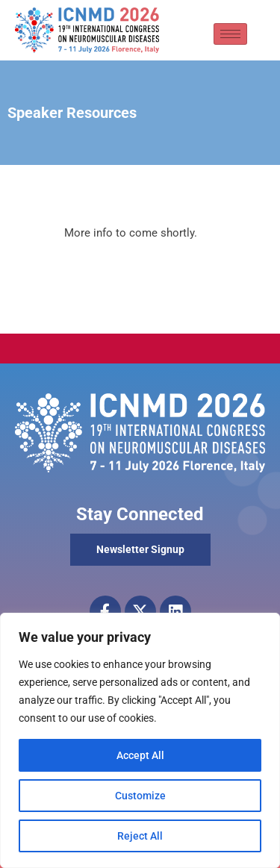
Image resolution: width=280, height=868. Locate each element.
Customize (140, 796)
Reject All (140, 836)
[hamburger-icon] (230, 34)
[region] (140, 740)
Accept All (140, 755)
